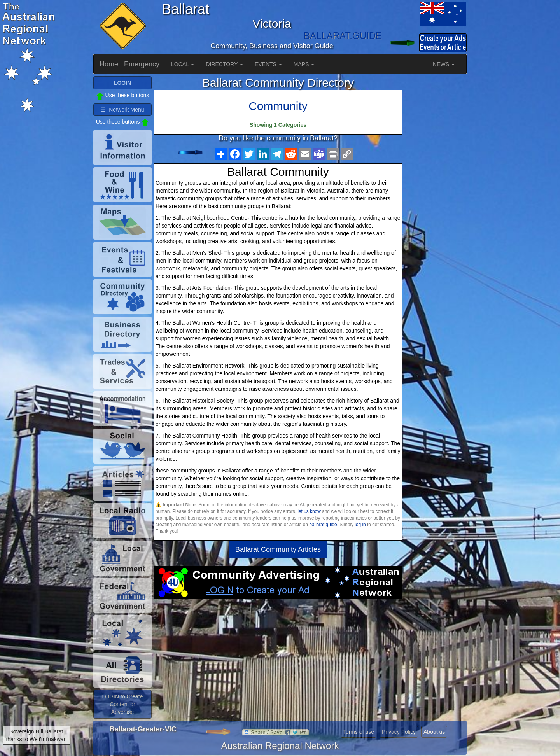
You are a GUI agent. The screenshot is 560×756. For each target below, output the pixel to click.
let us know (309, 511)
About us (434, 732)
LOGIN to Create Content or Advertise (122, 704)
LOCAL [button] (183, 64)
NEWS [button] (444, 64)
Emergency (142, 64)
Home (109, 64)
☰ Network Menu (122, 110)
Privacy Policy (399, 732)
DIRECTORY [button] (224, 64)
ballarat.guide (323, 525)
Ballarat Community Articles (278, 549)
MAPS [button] (304, 64)
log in (360, 525)
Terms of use (359, 732)
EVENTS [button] (268, 64)
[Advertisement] (278, 661)
